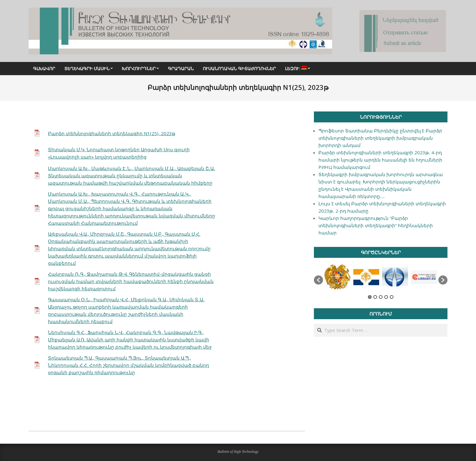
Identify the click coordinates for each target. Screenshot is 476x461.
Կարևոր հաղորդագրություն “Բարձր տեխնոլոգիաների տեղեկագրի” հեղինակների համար (376, 225)
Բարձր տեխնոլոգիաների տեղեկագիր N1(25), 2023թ (112, 133)
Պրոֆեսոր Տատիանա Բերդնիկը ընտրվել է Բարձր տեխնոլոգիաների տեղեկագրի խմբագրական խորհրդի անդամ (380, 138)
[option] (337, 277)
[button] (318, 280)
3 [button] (381, 297)
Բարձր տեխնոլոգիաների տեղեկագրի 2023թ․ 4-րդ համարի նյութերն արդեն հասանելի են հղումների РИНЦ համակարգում (380, 160)
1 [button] (370, 297)
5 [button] (392, 297)
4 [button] (386, 297)
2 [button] (375, 297)
